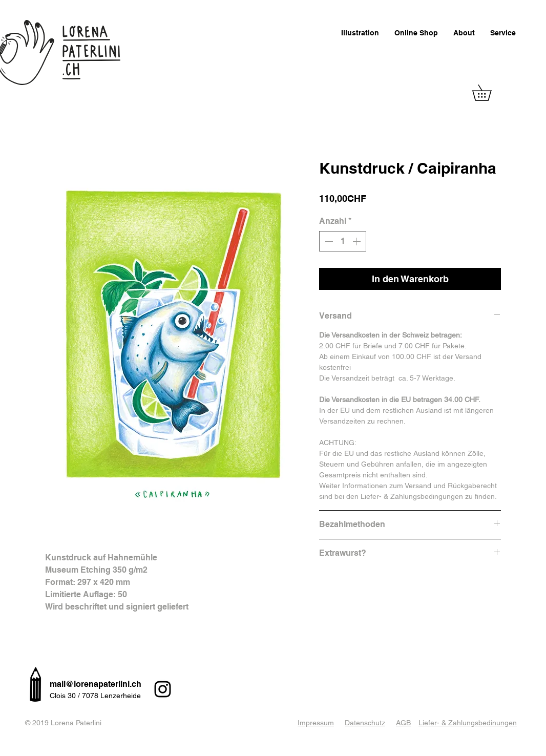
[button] (489, 93)
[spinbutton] (343, 241)
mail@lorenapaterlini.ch (96, 684)
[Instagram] (163, 689)
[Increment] (358, 241)
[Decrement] (328, 241)
